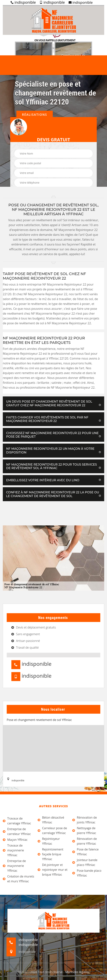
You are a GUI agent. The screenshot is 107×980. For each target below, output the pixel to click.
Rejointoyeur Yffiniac (49, 841)
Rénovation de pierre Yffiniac (85, 841)
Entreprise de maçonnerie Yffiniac (14, 866)
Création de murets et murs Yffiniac (18, 879)
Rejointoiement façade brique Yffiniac (51, 854)
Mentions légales (77, 972)
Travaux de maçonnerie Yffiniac (13, 850)
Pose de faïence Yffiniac (85, 852)
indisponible (23, 2)
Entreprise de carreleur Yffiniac (17, 831)
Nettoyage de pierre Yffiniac (84, 831)
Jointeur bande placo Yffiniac (85, 862)
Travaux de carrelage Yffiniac (17, 821)
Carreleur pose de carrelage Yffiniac (52, 831)
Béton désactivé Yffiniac (51, 820)
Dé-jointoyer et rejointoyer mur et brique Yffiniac (53, 870)
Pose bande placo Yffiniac (87, 873)
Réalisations (35, 115)
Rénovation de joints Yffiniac (85, 820)
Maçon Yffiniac (15, 840)
